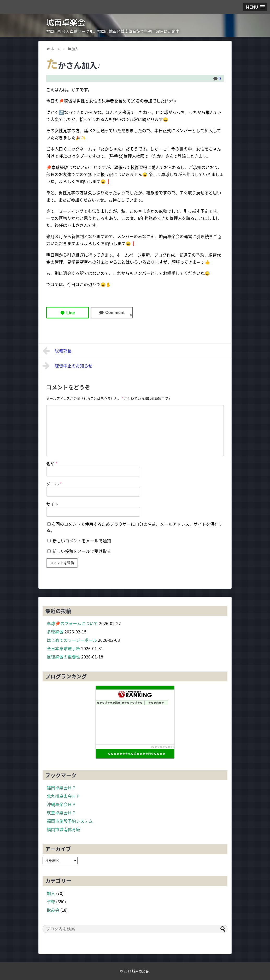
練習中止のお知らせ (67, 366)
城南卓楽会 (66, 22)
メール (54, 484)
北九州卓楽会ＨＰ (63, 796)
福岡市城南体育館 (63, 829)
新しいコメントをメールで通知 (82, 541)
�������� (162, 747)
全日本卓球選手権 (63, 648)
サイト (52, 504)
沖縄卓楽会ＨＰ (61, 804)
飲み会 (53, 910)
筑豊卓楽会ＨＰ (61, 813)
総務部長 (57, 351)
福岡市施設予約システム (70, 821)
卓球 (51, 902)
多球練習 (55, 632)
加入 (51, 893)
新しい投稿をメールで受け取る (82, 551)
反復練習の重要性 (63, 657)
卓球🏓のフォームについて (72, 623)
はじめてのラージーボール (72, 640)
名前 (52, 464)
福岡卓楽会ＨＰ (61, 788)
